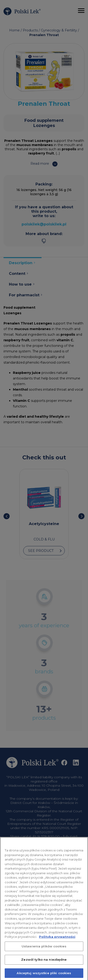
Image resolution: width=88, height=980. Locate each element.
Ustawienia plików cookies (44, 949)
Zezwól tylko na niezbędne (44, 963)
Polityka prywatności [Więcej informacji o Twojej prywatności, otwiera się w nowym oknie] (57, 940)
